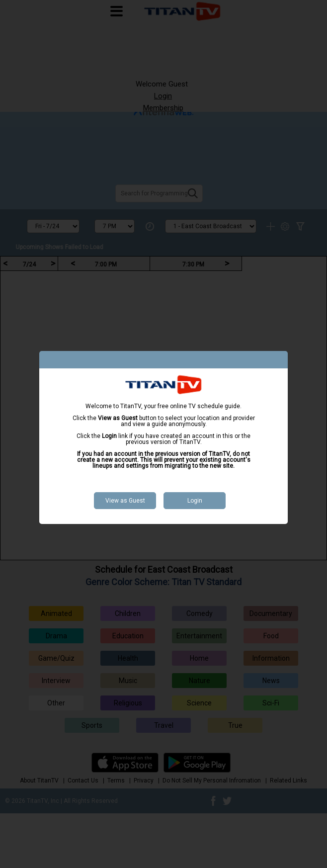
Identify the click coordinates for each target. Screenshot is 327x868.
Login (195, 501)
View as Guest (125, 501)
